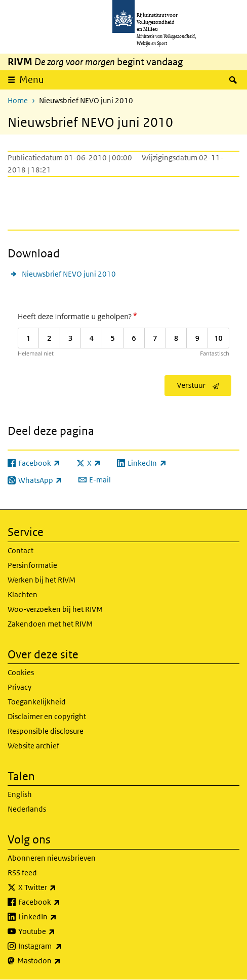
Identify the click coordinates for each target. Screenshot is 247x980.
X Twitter (59, 887)
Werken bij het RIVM (42, 580)
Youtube (59, 931)
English (20, 794)
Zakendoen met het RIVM (50, 624)
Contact (20, 550)
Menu (32, 80)
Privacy (19, 687)
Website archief (33, 746)
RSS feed (22, 873)
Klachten (23, 594)
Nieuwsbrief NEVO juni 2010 (69, 274)
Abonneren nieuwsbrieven (52, 858)
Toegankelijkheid (37, 702)
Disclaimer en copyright (47, 716)
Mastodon (61, 961)
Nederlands (27, 809)
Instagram (63, 946)
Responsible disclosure (46, 731)
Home (18, 100)
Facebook (61, 902)
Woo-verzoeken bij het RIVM (55, 609)
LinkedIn (60, 917)
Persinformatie (32, 565)
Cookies (21, 672)
